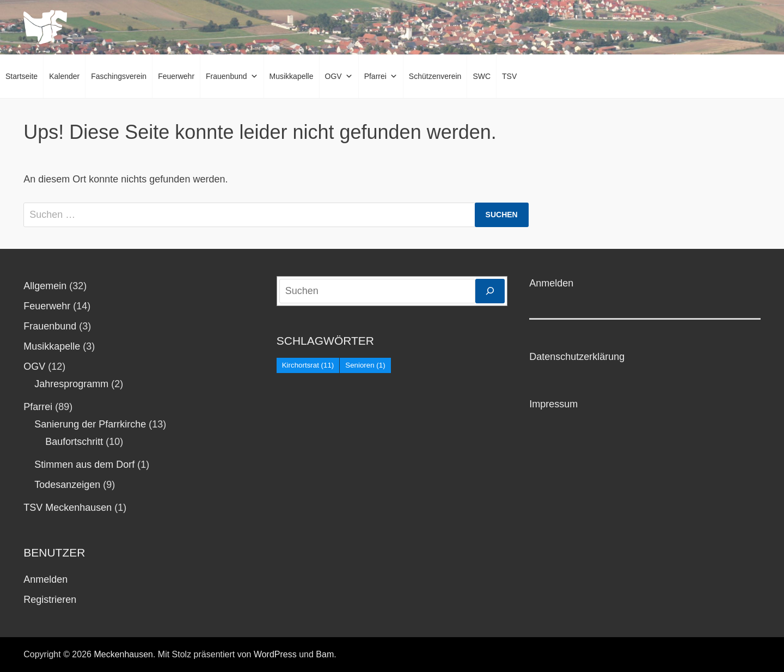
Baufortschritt (74, 442)
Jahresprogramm (71, 384)
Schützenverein (435, 76)
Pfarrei (381, 76)
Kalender (64, 76)
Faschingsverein (119, 76)
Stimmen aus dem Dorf (84, 465)
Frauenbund (232, 76)
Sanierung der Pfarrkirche (90, 424)
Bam (325, 654)
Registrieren (50, 600)
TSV (509, 76)
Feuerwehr (176, 76)
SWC (482, 76)
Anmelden (45, 579)
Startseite (22, 76)
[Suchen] (490, 291)
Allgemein (45, 286)
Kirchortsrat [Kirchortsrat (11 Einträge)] (308, 365)
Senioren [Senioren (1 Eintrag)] (365, 365)
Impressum (553, 404)
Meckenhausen (123, 654)
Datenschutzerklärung (577, 357)
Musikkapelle (292, 76)
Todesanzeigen (67, 485)
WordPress (275, 654)
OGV (339, 76)
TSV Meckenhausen (68, 508)
